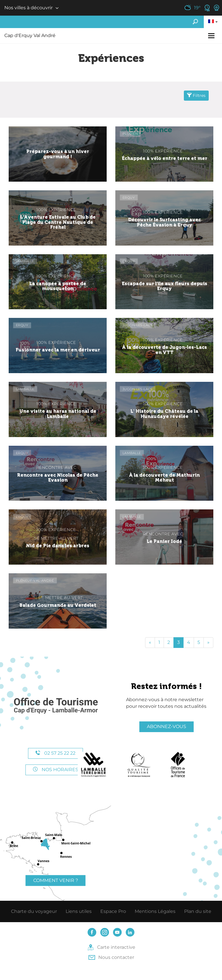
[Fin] (208, 643)
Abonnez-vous (166, 726)
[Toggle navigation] (212, 36)
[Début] (150, 643)
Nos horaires (56, 770)
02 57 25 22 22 (55, 753)
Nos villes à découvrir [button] (28, 8)
